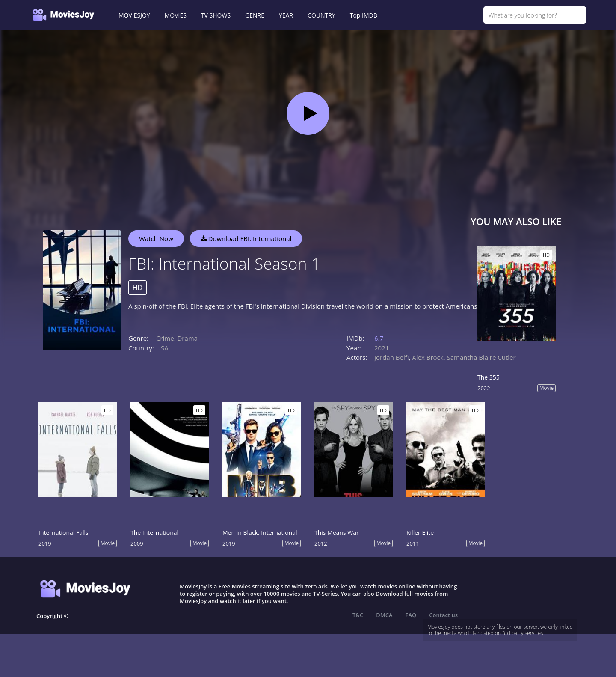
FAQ (411, 615)
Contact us (443, 615)
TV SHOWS (216, 15)
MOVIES (176, 15)
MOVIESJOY (134, 15)
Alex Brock (428, 357)
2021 (382, 348)
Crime (165, 338)
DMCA (384, 615)
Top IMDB (364, 15)
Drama (187, 338)
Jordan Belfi (392, 357)
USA (162, 348)
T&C (358, 615)
